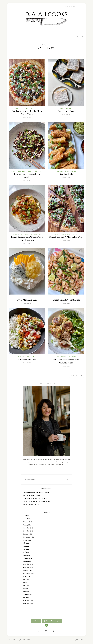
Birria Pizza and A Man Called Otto (66, 237)
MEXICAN (74, 171)
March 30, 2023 (66, 114)
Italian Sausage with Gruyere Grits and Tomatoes (27, 238)
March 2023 (26, 519)
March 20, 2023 (27, 363)
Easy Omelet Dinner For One (32, 495)
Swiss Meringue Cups (27, 300)
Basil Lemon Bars (66, 111)
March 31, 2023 (27, 118)
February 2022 (27, 558)
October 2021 (27, 570)
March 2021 (26, 591)
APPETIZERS (58, 171)
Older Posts (77, 376)
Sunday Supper (36, 234)
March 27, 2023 (66, 177)
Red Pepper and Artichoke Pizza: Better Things (27, 113)
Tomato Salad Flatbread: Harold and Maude (37, 492)
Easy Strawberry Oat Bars (31, 504)
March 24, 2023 (66, 240)
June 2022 (26, 546)
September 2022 (28, 537)
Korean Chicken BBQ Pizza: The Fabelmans (37, 501)
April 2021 (26, 588)
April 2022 (26, 552)
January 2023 (27, 525)
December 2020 (28, 600)
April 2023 (26, 516)
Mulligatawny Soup (27, 360)
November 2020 (28, 603)
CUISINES (21, 171)
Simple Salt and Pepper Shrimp (66, 300)
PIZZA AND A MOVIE (27, 108)
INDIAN (28, 357)
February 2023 (27, 522)
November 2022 (28, 531)
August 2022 (27, 540)
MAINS (17, 108)
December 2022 (28, 528)
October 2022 (27, 534)
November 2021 (28, 567)
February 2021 (27, 594)
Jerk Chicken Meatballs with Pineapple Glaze (66, 361)
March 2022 (26, 555)
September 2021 (28, 573)
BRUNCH (14, 171)
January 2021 (27, 597)
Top (82, 640)
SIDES (41, 171)
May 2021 (26, 585)
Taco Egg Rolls (66, 174)
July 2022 (26, 543)
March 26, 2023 (27, 243)
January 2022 (27, 561)
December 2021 (28, 564)
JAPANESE (29, 171)
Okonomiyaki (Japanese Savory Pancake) (27, 176)
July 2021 (26, 579)
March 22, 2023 (66, 303)
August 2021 (27, 576)
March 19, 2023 (66, 366)
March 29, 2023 (27, 180)
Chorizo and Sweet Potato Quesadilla (35, 498)
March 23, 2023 (27, 303)
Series (36, 108)
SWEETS (68, 108)
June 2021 (26, 582)
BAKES (62, 108)
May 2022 (26, 549)
